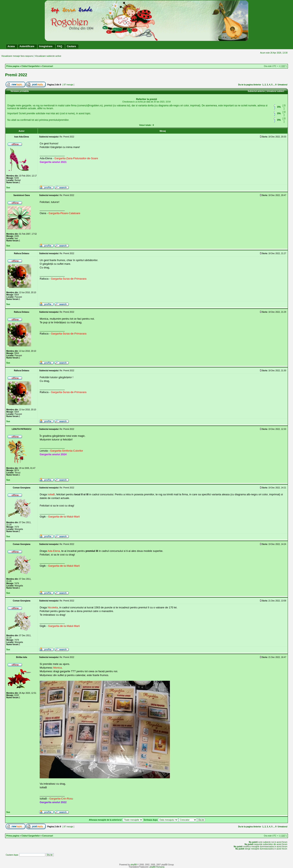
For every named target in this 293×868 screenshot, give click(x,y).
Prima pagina (13, 66)
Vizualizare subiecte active (48, 56)
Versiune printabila (20, 91)
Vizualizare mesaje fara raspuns (17, 56)
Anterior (257, 85)
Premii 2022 (16, 75)
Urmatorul (282, 85)
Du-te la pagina (246, 85)
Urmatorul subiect (276, 91)
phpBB (134, 865)
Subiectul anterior (256, 91)
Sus (8, 188)
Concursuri (48, 66)
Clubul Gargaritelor (31, 66)
